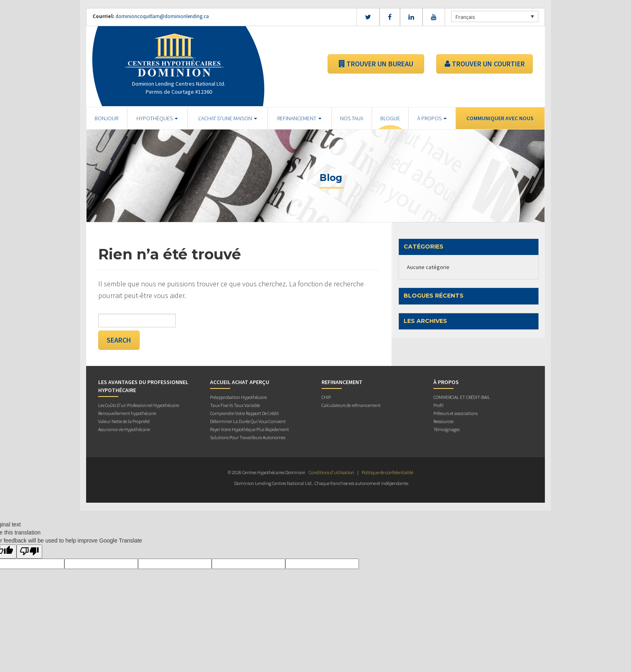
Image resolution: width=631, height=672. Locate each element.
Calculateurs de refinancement (351, 405)
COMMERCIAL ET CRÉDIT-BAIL (462, 397)
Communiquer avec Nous (500, 118)
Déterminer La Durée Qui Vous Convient (248, 421)
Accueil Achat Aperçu (240, 382)
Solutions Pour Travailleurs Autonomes (248, 437)
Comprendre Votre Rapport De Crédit (244, 413)
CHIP (326, 397)
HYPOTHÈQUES (157, 118)
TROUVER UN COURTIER (485, 64)
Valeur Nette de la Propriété (124, 421)
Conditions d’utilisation (331, 472)
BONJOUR (106, 118)
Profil (438, 405)
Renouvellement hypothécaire (127, 413)
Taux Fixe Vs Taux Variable (235, 405)
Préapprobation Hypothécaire (238, 397)
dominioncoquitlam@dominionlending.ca (162, 16)
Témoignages (446, 429)
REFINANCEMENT (299, 118)
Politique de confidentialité (388, 472)
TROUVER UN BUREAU (376, 64)
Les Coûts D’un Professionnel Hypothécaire (139, 405)
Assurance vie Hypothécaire (124, 429)
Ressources (443, 421)
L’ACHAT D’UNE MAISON (228, 118)
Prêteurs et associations (456, 413)
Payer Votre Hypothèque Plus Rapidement (250, 429)
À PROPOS (432, 118)
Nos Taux (352, 118)
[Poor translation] (29, 552)
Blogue (390, 118)
